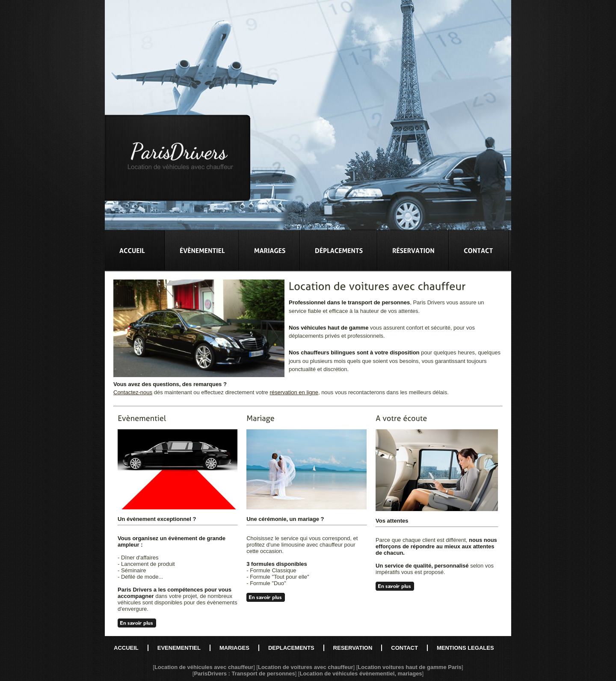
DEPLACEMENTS (291, 648)
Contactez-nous (133, 392)
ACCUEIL (126, 648)
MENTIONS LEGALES (465, 648)
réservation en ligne (294, 392)
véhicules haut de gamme (335, 328)
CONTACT (404, 648)
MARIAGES (234, 648)
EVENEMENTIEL (179, 648)
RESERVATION (353, 648)
